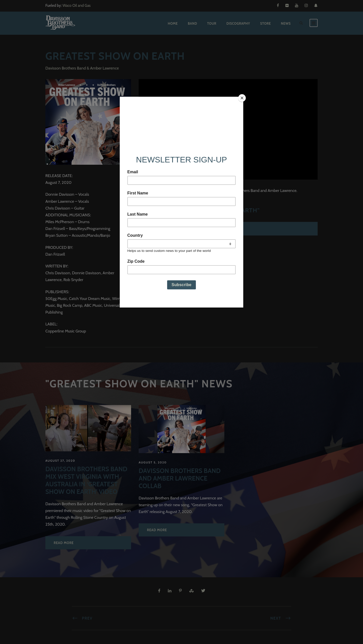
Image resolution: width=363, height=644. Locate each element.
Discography (238, 23)
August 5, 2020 (153, 462)
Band (192, 23)
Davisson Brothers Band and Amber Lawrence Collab (180, 478)
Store (265, 23)
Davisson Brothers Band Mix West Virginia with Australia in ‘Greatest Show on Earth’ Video (86, 480)
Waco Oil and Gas (77, 6)
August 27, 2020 (60, 461)
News (286, 23)
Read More (64, 543)
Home (173, 23)
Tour (212, 23)
